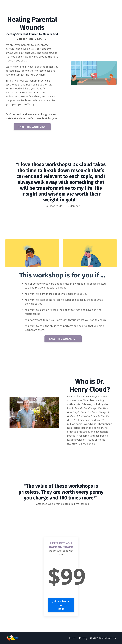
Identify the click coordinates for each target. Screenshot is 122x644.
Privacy (83, 638)
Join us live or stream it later (61, 605)
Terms (73, 638)
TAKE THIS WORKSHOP (32, 127)
